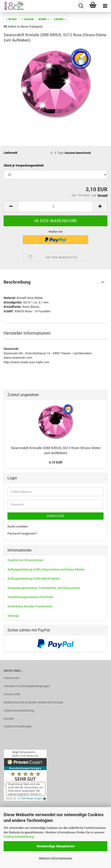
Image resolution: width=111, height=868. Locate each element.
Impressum (11, 678)
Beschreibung (17, 282)
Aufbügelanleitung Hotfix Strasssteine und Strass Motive (46, 569)
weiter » (44, 19)
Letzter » (60, 19)
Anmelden (55, 516)
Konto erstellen (18, 526)
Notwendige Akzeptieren (56, 846)
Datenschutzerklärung (19, 837)
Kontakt (9, 719)
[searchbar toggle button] (81, 6)
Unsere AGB (12, 694)
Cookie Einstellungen (18, 726)
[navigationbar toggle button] (105, 6)
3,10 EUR (55, 462)
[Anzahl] (55, 206)
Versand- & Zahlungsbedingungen (27, 686)
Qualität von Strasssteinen (25, 560)
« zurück (28, 19)
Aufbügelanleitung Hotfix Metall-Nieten (34, 579)
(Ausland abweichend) (78, 153)
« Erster (11, 19)
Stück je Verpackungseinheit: (24, 165)
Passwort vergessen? (22, 533)
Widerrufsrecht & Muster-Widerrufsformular (33, 702)
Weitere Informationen (55, 858)
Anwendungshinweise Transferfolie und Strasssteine (44, 588)
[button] (11, 206)
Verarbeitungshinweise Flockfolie (30, 597)
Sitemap (13, 616)
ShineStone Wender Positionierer (30, 606)
